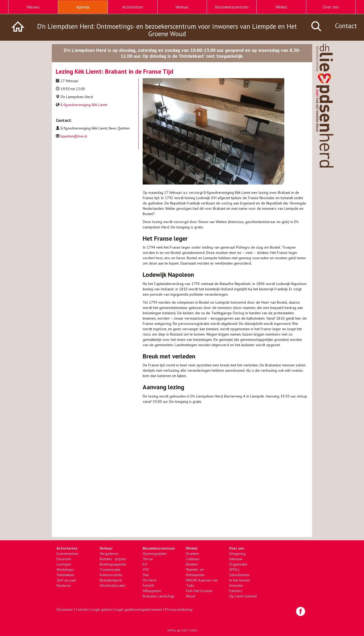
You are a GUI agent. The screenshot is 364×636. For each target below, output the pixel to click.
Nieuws (33, 7)
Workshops (65, 570)
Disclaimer (65, 609)
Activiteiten (133, 7)
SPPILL (172, 630)
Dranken (192, 554)
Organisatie (238, 564)
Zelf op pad (66, 580)
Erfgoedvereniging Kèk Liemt (84, 105)
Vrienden (236, 585)
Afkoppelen (152, 591)
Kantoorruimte (111, 575)
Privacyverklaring (179, 609)
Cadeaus (193, 559)
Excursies (64, 559)
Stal (146, 575)
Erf (145, 564)
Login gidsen (102, 609)
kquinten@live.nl (74, 136)
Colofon (82, 609)
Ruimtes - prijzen (113, 559)
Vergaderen (109, 554)
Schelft (148, 585)
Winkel (281, 7)
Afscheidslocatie (113, 585)
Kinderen (64, 585)
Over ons (331, 7)
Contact (346, 26)
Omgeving (237, 554)
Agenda (83, 7)
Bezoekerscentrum (232, 7)
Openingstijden (155, 554)
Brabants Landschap (158, 596)
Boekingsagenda (113, 564)
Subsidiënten (239, 575)
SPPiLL (234, 570)
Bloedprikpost (111, 580)
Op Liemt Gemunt (243, 596)
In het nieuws (240, 580)
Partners (236, 591)
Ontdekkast (65, 575)
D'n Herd (149, 580)
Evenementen (67, 554)
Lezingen (64, 564)
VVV (146, 570)
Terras (148, 559)
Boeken (192, 564)
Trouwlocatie (110, 570)
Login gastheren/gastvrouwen (138, 609)
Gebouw (236, 559)
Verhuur (182, 7)
